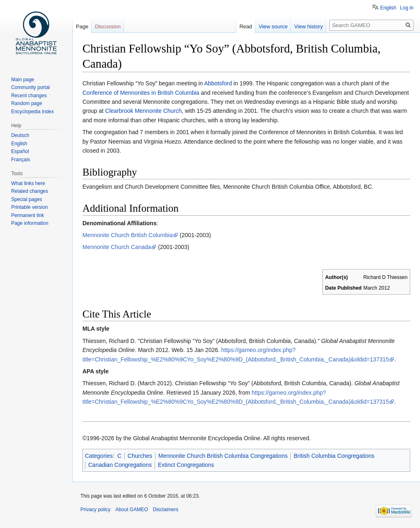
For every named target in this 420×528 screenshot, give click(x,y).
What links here (28, 183)
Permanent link (27, 215)
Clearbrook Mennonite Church (143, 111)
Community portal (30, 87)
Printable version (29, 207)
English (388, 8)
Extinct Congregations (186, 465)
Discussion (108, 26)
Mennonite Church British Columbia (128, 235)
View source (273, 26)
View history (308, 26)
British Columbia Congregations (334, 456)
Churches (140, 456)
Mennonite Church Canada (117, 247)
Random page (26, 103)
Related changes (30, 191)
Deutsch (20, 135)
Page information (30, 223)
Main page (23, 80)
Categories (99, 456)
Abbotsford (218, 83)
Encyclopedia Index (32, 112)
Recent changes (29, 96)
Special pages (26, 199)
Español (20, 151)
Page (82, 26)
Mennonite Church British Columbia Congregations (223, 456)
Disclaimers (166, 510)
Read (246, 26)
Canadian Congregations (120, 465)
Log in (407, 8)
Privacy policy (95, 510)
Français (21, 160)
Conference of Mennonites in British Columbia (141, 93)
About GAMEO (131, 510)
